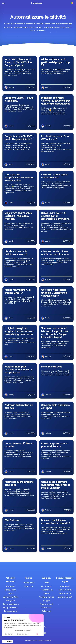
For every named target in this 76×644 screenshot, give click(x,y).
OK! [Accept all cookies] (37, 634)
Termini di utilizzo (65, 590)
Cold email (47, 611)
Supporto (28, 586)
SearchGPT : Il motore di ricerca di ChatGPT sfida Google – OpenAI (18, 62)
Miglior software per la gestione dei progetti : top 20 (55, 62)
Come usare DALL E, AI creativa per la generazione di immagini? (56, 216)
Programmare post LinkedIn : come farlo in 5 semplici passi (18, 370)
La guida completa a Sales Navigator (11, 597)
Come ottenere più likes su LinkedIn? (19, 445)
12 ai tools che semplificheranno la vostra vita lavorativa (19, 178)
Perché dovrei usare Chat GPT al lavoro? (55, 138)
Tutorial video (28, 583)
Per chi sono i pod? (52, 367)
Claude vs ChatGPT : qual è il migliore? (19, 99)
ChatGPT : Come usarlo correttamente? (54, 176)
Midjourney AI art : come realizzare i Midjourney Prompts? (18, 216)
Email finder (47, 586)
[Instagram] (45, 634)
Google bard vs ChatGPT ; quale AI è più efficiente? (19, 138)
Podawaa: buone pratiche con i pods (19, 483)
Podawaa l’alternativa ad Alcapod (19, 407)
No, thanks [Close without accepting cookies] (9, 634)
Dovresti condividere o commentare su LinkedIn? (56, 522)
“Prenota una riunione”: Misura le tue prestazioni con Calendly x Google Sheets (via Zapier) (55, 333)
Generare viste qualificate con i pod (55, 407)
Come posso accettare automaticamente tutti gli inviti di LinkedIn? (56, 485)
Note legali (65, 586)
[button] (7, 641)
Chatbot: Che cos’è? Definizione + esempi (16, 253)
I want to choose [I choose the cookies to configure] (23, 634)
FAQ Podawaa (12, 520)
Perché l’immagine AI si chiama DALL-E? (17, 291)
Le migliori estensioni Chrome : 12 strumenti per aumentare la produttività (56, 101)
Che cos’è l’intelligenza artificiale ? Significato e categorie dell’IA (54, 293)
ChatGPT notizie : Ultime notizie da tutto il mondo (55, 253)
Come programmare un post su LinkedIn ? (55, 445)
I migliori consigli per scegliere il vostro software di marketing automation (19, 331)
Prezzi (47, 583)
